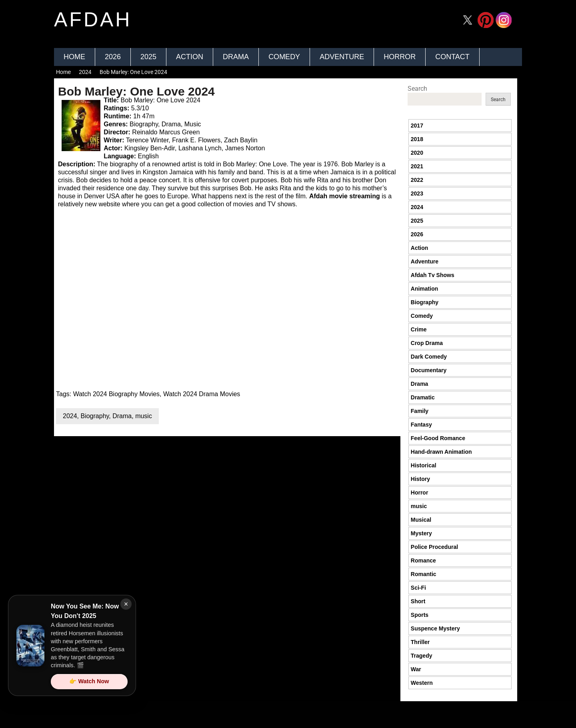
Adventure (342, 57)
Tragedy (422, 656)
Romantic (424, 574)
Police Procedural (434, 547)
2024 (85, 72)
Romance (423, 560)
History (420, 479)
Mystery (421, 533)
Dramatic (423, 397)
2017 (417, 126)
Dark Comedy (429, 357)
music (144, 416)
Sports (420, 615)
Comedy (284, 57)
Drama (236, 57)
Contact (452, 57)
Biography (95, 416)
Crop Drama (427, 343)
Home (74, 57)
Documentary (429, 370)
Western (422, 683)
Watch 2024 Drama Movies (202, 394)
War (416, 669)
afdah (93, 20)
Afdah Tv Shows (433, 275)
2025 (148, 57)
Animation (424, 289)
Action (190, 57)
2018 (417, 139)
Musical (421, 520)
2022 (417, 180)
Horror (400, 57)
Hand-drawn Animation (441, 452)
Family (420, 411)
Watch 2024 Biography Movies (116, 394)
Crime (419, 329)
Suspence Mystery (435, 628)
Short (418, 601)
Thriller (420, 642)
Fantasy (421, 425)
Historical (424, 465)
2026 (113, 57)
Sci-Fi (418, 588)
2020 (417, 153)
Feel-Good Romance (438, 438)
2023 (417, 193)
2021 (417, 166)
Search (417, 89)
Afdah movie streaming (345, 196)
